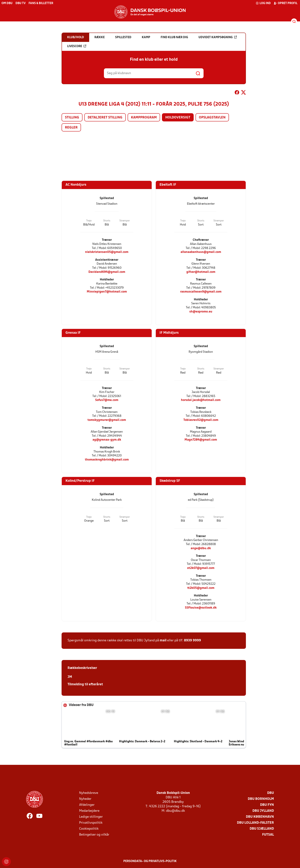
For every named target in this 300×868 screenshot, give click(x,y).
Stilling (72, 118)
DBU (271, 793)
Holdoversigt (178, 118)
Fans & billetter (41, 3)
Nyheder (85, 799)
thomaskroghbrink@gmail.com (107, 460)
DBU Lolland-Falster (255, 823)
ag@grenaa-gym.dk (107, 440)
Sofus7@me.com (107, 400)
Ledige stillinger (91, 817)
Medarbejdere (89, 811)
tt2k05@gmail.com (201, 588)
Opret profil (286, 3)
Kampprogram (144, 118)
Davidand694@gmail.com (107, 272)
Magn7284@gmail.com (201, 440)
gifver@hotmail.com (201, 272)
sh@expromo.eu (201, 312)
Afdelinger (87, 805)
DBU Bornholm (261, 799)
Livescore (77, 46)
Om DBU (7, 3)
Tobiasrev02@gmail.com (201, 420)
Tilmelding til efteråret (85, 684)
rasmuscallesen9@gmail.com (201, 292)
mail (163, 641)
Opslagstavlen (212, 118)
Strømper (125, 221)
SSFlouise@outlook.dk (201, 608)
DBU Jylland (263, 811)
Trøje (89, 221)
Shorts (107, 221)
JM (70, 677)
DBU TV (21, 3)
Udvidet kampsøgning (218, 37)
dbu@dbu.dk (175, 811)
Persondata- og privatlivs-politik (150, 861)
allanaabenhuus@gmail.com (201, 252)
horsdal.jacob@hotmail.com (201, 400)
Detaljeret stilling (105, 118)
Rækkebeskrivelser (82, 668)
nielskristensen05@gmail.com (107, 252)
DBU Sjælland (262, 829)
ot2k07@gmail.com (201, 568)
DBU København (260, 817)
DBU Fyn (267, 805)
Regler (71, 128)
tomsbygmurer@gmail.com (107, 420)
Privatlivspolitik (91, 823)
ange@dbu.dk (201, 548)
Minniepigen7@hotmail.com (107, 292)
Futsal (268, 835)
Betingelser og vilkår (94, 835)
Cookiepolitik (89, 829)
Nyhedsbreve (89, 793)
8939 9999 (192, 641)
